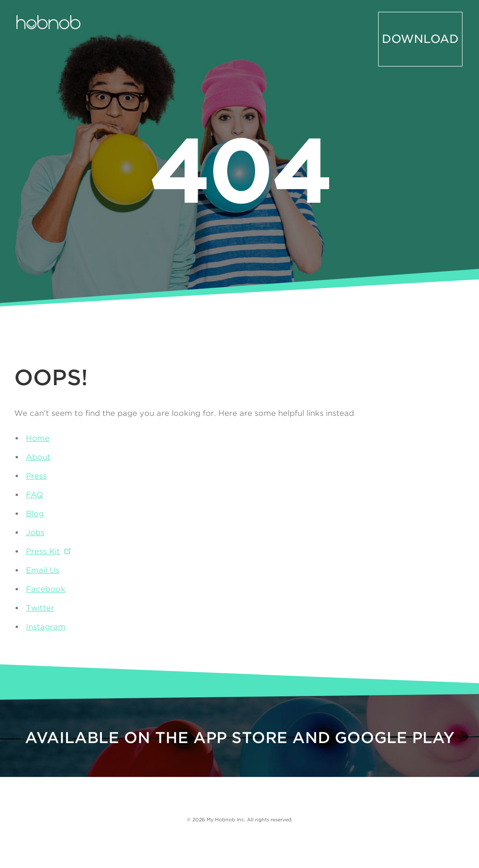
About (38, 457)
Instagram (46, 627)
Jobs (35, 533)
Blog (35, 514)
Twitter (40, 608)
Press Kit (43, 551)
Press (36, 476)
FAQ (34, 495)
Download (431, 25)
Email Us (43, 570)
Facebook (46, 589)
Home (38, 438)
